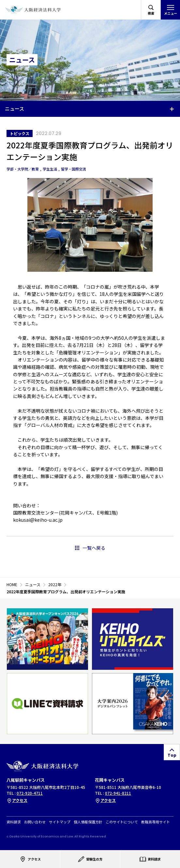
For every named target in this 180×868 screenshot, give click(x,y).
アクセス (17, 800)
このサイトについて (122, 822)
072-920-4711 (30, 793)
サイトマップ (60, 822)
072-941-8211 (118, 793)
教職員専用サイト (156, 822)
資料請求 (14, 822)
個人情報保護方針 (88, 822)
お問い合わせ (35, 822)
